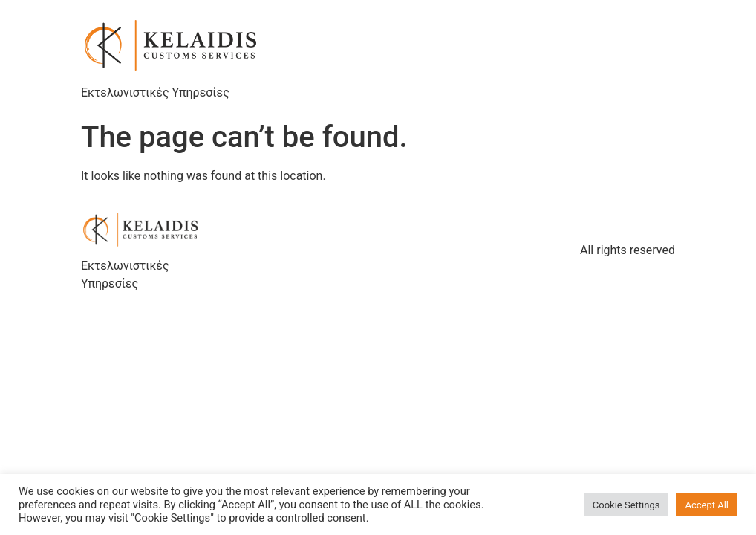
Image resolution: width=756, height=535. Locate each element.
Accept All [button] (707, 505)
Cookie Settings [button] (626, 505)
